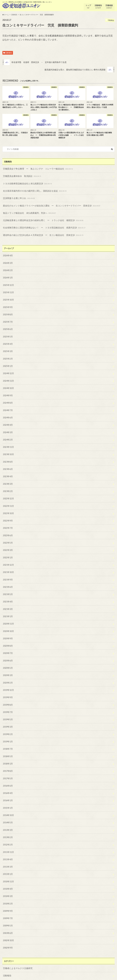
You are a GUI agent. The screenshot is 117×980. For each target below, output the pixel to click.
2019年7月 (8, 703)
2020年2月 (8, 674)
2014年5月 (8, 811)
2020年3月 (8, 666)
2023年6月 (8, 464)
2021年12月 (8, 558)
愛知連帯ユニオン (91, 976)
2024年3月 (8, 428)
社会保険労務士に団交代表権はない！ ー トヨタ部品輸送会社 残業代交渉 (42, 226)
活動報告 (98, 6)
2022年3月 (8, 543)
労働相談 (109, 6)
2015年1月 (8, 797)
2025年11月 (8, 290)
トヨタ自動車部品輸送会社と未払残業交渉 (26, 183)
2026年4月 (8, 254)
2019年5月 (8, 710)
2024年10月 (8, 384)
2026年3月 (8, 261)
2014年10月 (8, 804)
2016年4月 (8, 782)
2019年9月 (8, 688)
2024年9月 (8, 392)
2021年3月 (8, 601)
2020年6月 (8, 652)
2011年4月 (8, 847)
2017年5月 (8, 768)
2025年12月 (8, 283)
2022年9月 (8, 514)
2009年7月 (8, 905)
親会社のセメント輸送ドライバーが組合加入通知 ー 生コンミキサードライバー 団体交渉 (49, 205)
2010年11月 (8, 869)
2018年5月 (8, 746)
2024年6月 (8, 413)
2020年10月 (8, 623)
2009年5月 (8, 912)
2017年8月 (8, 761)
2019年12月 (8, 681)
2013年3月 (8, 818)
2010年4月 (8, 876)
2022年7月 (8, 522)
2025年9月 (8, 305)
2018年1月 (8, 753)
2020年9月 (8, 630)
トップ (88, 6)
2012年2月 (8, 833)
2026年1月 (8, 276)
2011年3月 (8, 855)
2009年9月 (8, 898)
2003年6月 (8, 920)
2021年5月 (8, 587)
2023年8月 (8, 457)
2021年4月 (8, 594)
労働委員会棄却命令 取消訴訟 (21, 176)
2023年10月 (8, 449)
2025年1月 (8, 363)
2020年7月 (8, 645)
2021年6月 (8, 580)
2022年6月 (8, 529)
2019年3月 (8, 717)
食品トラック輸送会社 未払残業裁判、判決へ (28, 212)
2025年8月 (8, 312)
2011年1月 (8, 862)
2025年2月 (8, 355)
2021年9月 (8, 572)
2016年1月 (8, 789)
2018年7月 (8, 739)
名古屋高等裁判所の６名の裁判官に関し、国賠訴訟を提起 (33, 190)
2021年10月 (8, 565)
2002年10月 (8, 927)
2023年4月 (8, 471)
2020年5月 (8, 659)
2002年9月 (8, 934)
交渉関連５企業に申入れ (18, 198)
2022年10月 (8, 507)
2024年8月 (8, 399)
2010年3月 (8, 883)
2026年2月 (8, 268)
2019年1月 (8, 732)
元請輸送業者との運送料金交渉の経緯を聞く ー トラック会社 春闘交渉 (41, 219)
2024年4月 (8, 420)
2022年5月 (8, 536)
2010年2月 (8, 891)
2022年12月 (8, 493)
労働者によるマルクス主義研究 (17, 955)
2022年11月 (8, 500)
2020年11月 (8, 616)
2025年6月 (8, 326)
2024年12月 (8, 370)
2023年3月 (8, 478)
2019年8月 (8, 695)
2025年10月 (8, 297)
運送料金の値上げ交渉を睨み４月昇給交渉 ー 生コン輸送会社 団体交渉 (41, 234)
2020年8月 (8, 637)
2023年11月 (8, 442)
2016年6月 (8, 775)
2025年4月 (8, 341)
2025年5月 (8, 334)
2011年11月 (8, 840)
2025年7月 (8, 319)
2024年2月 (8, 435)
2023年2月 (8, 486)
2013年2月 (8, 826)
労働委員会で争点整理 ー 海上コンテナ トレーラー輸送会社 (36, 169)
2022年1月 (8, 551)
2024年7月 (8, 406)
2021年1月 (8, 608)
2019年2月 (8, 724)
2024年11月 (8, 377)
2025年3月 (8, 348)
